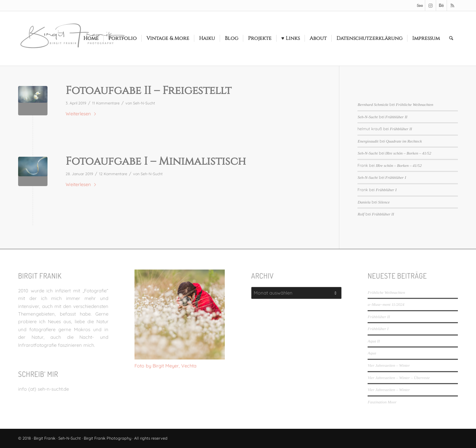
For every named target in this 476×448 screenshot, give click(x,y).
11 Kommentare (106, 103)
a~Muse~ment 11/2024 (386, 304)
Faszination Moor (382, 402)
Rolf (361, 214)
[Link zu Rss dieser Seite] (452, 5)
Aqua (372, 353)
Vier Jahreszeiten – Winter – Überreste (399, 378)
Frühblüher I (396, 177)
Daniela (364, 202)
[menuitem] (91, 38)
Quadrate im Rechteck (404, 141)
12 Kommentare (113, 174)
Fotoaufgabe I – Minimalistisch (156, 161)
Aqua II (374, 341)
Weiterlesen (81, 114)
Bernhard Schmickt (373, 104)
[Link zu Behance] (441, 5)
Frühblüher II (396, 117)
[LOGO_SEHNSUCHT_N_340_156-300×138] (73, 38)
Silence (384, 202)
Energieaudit (368, 141)
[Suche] (451, 38)
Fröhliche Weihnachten (415, 104)
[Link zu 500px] (420, 5)
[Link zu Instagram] (431, 5)
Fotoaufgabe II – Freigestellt (148, 91)
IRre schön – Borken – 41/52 (408, 153)
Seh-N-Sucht (144, 103)
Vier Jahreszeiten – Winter (389, 365)
